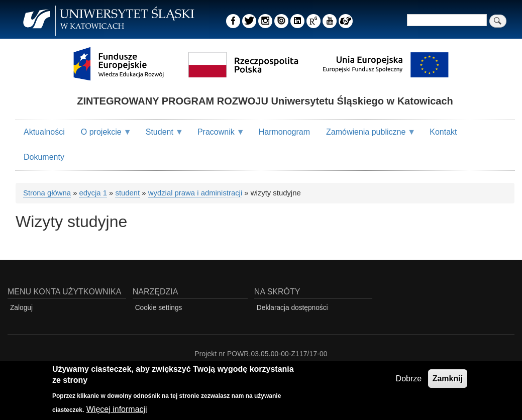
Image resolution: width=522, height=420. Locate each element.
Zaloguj (21, 308)
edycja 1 (93, 193)
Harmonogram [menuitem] (284, 132)
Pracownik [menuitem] (217, 136)
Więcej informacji (117, 411)
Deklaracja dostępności (292, 308)
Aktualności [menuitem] (44, 132)
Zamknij (448, 380)
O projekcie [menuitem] (102, 136)
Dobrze (409, 380)
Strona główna (47, 193)
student (127, 193)
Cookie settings (159, 308)
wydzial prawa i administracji (195, 193)
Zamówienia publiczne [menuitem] (367, 136)
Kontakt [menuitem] (443, 132)
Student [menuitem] (161, 136)
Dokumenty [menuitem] (44, 157)
